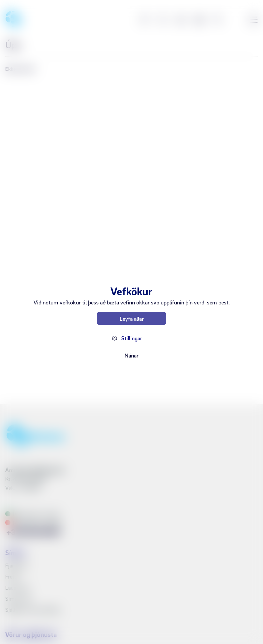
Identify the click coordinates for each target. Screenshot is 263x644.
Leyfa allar (132, 319)
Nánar (131, 355)
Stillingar (132, 338)
